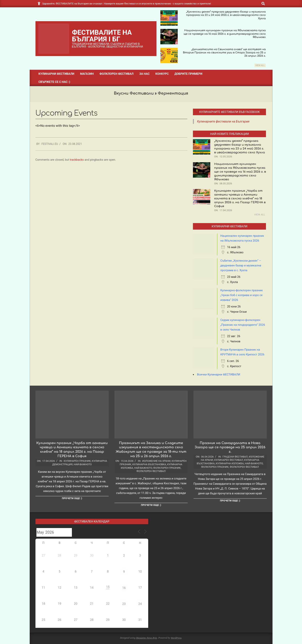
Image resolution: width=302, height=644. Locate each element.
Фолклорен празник (167, 468)
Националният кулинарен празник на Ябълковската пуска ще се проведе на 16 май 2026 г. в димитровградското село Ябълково (225, 34)
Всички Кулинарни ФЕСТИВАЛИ (219, 374)
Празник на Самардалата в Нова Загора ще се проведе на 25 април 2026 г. (230, 447)
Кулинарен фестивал (228, 460)
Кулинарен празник (77, 461)
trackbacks (77, 160)
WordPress (176, 638)
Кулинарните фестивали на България (223, 121)
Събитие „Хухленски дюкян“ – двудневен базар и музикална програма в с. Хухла (241, 265)
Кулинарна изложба (230, 463)
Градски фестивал (235, 457)
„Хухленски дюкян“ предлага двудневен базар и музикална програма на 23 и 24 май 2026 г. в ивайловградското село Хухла (226, 15)
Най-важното (83, 464)
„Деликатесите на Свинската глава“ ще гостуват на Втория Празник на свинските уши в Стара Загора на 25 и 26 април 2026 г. (224, 53)
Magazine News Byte (147, 638)
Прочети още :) (72, 498)
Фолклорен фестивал (151, 471)
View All (260, 65)
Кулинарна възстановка (149, 464)
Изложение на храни (156, 461)
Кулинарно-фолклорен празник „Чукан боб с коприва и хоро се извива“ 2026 (241, 295)
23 (124, 604)
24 (140, 604)
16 (124, 588)
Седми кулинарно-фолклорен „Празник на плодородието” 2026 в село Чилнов (243, 325)
